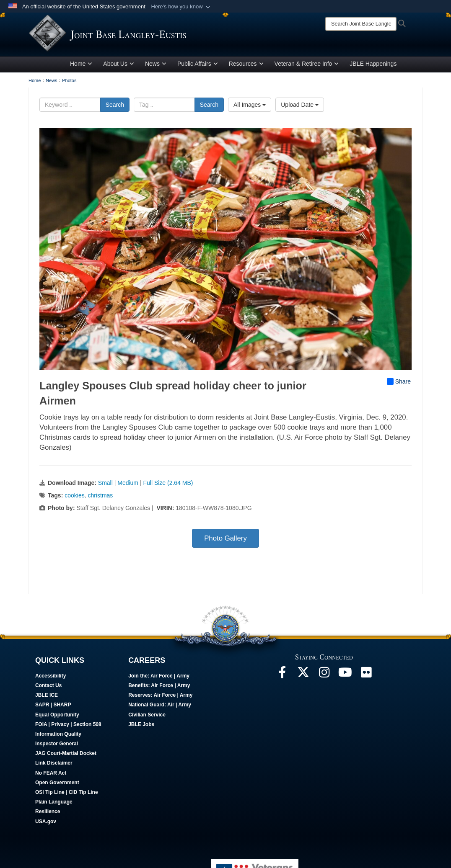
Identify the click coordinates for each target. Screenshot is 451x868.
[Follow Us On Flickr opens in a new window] (366, 679)
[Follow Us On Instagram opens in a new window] (324, 679)
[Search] (361, 24)
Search (115, 109)
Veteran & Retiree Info (307, 68)
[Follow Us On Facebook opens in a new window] (282, 679)
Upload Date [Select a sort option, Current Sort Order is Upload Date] (300, 109)
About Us (119, 68)
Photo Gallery (225, 543)
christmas (100, 500)
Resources (246, 68)
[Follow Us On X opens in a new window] (303, 679)
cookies (74, 500)
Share (399, 386)
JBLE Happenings (373, 68)
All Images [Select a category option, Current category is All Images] (250, 109)
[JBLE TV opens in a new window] (345, 679)
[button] (181, 7)
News (156, 68)
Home (81, 68)
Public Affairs (198, 68)
